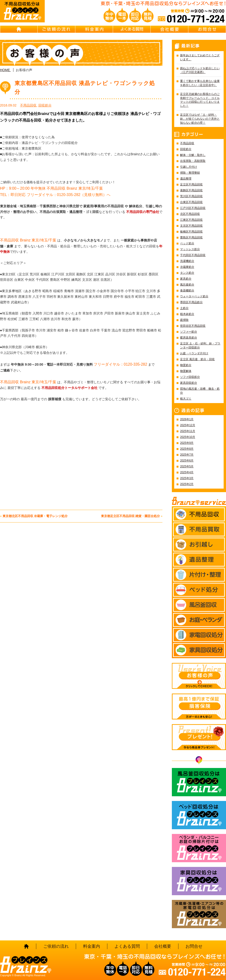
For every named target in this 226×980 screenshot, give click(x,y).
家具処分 (186, 279)
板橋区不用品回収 (191, 232)
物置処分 (186, 365)
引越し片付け (189, 167)
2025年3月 (187, 478)
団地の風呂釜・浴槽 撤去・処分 (200, 391)
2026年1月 (187, 419)
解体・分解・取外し (193, 155)
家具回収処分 (189, 383)
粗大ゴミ (186, 399)
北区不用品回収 (190, 214)
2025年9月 (187, 443)
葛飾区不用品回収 (191, 190)
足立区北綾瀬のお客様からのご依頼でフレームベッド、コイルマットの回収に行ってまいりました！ (200, 100)
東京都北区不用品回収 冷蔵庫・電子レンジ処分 (35, 516)
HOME (19, 29)
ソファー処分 (189, 332)
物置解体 (186, 371)
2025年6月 (187, 461)
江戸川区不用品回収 (193, 208)
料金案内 (94, 29)
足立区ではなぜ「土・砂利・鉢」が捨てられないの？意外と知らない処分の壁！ (200, 119)
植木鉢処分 (187, 314)
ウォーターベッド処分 (194, 296)
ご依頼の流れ (56, 29)
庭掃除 (184, 320)
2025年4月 (187, 472)
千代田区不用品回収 (193, 255)
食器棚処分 (187, 290)
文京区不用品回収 (191, 226)
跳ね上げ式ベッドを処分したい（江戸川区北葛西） (200, 70)
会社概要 (169, 29)
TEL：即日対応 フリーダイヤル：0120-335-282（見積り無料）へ (55, 195)
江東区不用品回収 (191, 220)
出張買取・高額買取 (193, 161)
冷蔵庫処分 (187, 267)
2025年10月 (188, 437)
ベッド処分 (187, 243)
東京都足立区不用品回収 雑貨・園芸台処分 (131, 516)
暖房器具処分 (189, 338)
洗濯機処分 (187, 261)
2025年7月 (187, 455)
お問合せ (207, 29)
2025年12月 (188, 425)
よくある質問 (132, 29)
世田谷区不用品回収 (193, 326)
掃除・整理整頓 (190, 173)
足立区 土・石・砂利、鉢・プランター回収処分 (200, 345)
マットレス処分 (190, 249)
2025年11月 (188, 431)
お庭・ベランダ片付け (194, 353)
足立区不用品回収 (191, 184)
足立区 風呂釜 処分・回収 (197, 359)
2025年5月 (187, 466)
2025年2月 (187, 484)
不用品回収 (28, 105)
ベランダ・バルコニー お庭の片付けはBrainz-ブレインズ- (199, 848)
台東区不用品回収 (191, 202)
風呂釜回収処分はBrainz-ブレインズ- (199, 782)
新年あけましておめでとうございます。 (200, 57)
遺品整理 (186, 179)
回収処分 (45, 105)
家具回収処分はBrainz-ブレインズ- (199, 881)
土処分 (184, 308)
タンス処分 (187, 273)
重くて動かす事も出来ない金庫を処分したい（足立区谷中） (200, 83)
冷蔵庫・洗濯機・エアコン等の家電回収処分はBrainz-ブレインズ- (199, 914)
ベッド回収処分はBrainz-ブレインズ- (199, 815)
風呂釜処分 (187, 285)
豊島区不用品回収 (191, 237)
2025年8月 (187, 449)
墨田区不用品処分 (191, 302)
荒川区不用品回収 (191, 196)
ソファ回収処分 (190, 377)
